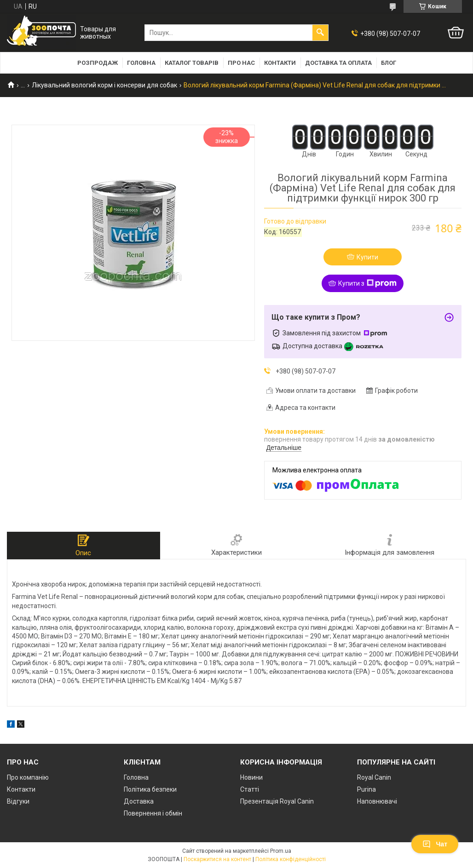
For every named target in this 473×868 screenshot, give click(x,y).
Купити (367, 257)
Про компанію (28, 777)
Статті (250, 789)
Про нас (241, 63)
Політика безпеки (150, 789)
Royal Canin (374, 777)
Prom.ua (281, 851)
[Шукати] (320, 33)
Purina (366, 789)
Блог (389, 63)
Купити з (367, 283)
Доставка (139, 801)
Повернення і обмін (153, 813)
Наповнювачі (377, 801)
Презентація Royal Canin (277, 801)
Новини (251, 777)
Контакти (280, 63)
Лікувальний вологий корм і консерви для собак (104, 85)
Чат (435, 844)
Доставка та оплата (338, 63)
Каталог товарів (192, 63)
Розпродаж (98, 63)
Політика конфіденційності (291, 859)
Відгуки (18, 801)
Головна (141, 63)
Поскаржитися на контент (217, 859)
